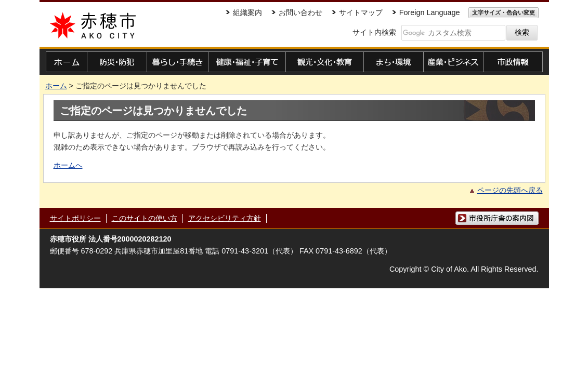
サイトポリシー (75, 218)
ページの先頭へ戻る (510, 190)
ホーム (56, 86)
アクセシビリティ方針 (225, 218)
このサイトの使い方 (145, 218)
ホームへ (68, 165)
